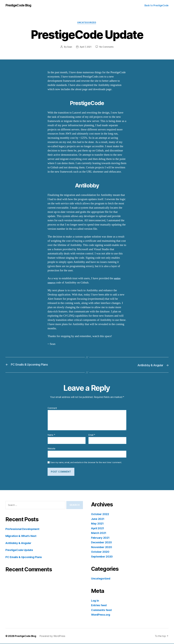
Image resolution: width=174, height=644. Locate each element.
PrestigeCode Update (20, 550)
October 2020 (101, 552)
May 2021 (98, 524)
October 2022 (101, 514)
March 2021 (99, 533)
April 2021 (98, 529)
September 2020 (103, 557)
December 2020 (102, 543)
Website (51, 449)
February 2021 (101, 538)
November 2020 (102, 547)
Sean (69, 47)
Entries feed (99, 605)
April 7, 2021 (86, 47)
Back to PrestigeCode (157, 5)
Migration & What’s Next (22, 536)
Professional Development (23, 529)
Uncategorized (87, 23)
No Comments (107, 47)
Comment (52, 408)
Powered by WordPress (53, 636)
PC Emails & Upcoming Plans (25, 557)
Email (92, 435)
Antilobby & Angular (19, 543)
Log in (95, 601)
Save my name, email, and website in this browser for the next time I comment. (86, 463)
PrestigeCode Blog (19, 5)
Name (51, 435)
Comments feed (102, 610)
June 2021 (98, 519)
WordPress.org (101, 615)
